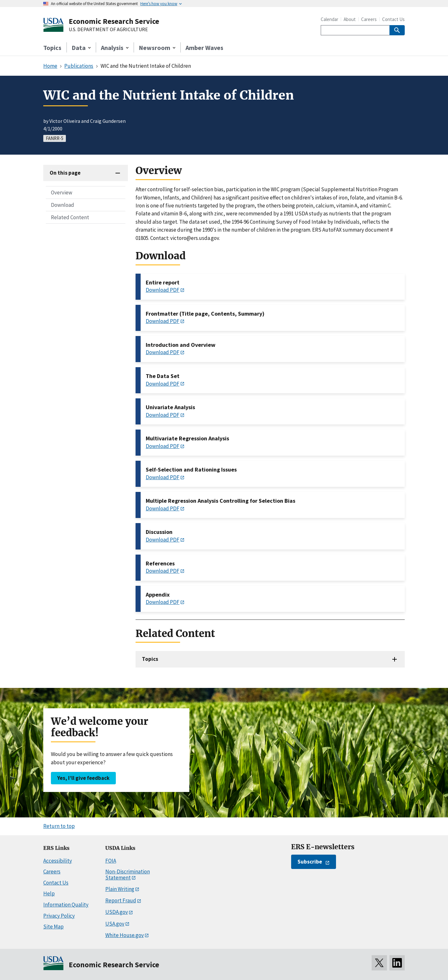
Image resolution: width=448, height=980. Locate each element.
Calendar (329, 19)
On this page (65, 173)
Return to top (59, 826)
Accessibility (58, 861)
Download (63, 205)
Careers (369, 19)
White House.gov (125, 935)
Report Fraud (121, 900)
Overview (62, 192)
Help (49, 893)
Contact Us (393, 19)
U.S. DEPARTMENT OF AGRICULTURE (108, 30)
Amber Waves (204, 48)
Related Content (70, 217)
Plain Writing (120, 889)
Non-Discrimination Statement (128, 875)
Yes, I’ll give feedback (83, 778)
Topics (52, 48)
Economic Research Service (114, 21)
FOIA (111, 861)
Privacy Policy (59, 916)
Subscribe (310, 862)
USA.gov (115, 924)
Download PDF (163, 290)
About (350, 19)
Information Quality (66, 905)
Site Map (53, 927)
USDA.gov (117, 912)
